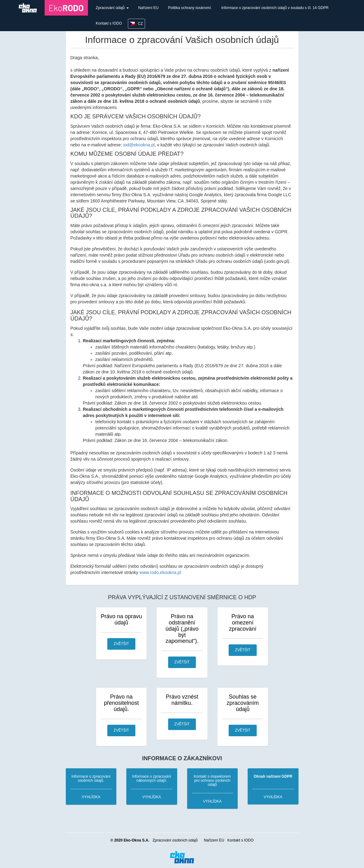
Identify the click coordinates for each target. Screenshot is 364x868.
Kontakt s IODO (109, 23)
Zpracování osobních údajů (175, 840)
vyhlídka (91, 797)
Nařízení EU (148, 8)
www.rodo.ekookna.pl (160, 572)
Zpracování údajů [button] (112, 8)
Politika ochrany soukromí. (190, 8)
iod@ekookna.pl (139, 145)
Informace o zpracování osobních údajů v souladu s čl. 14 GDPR (275, 8)
